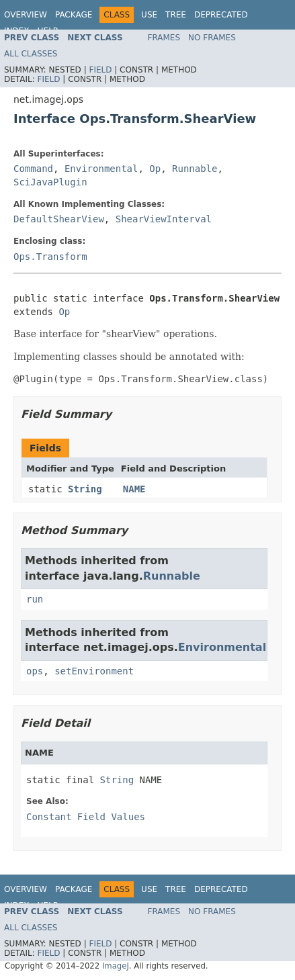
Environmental (101, 169)
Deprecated (221, 15)
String (85, 489)
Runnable (195, 169)
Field (100, 70)
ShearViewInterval (164, 219)
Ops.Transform (50, 257)
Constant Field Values (86, 817)
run (35, 599)
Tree (176, 15)
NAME (134, 489)
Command (33, 169)
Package (74, 15)
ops (35, 671)
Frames (164, 38)
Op (155, 169)
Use (149, 15)
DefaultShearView (59, 219)
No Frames (212, 38)
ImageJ (116, 966)
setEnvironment (94, 671)
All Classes (31, 54)
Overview (26, 15)
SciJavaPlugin (50, 182)
